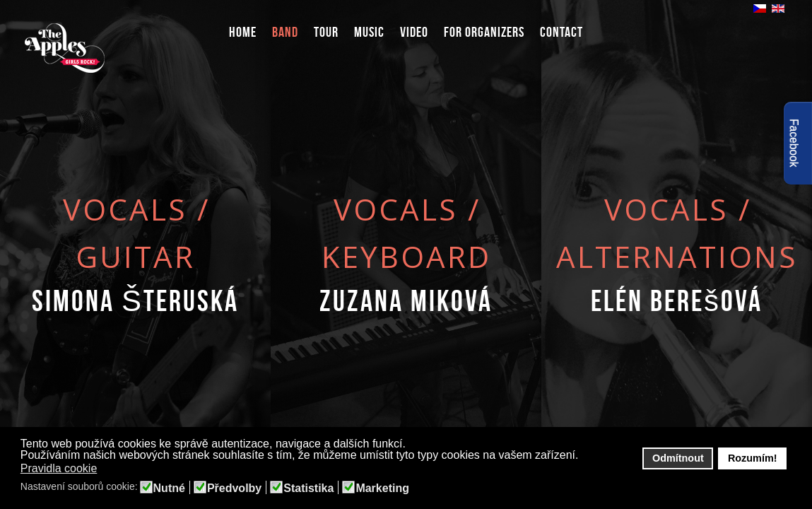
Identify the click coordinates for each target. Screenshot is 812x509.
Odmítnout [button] (678, 458)
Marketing (382, 488)
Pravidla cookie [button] (59, 468)
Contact (561, 32)
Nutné (169, 488)
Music (369, 32)
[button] (106, 469)
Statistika (308, 488)
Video (414, 32)
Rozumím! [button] (753, 458)
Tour (326, 32)
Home (243, 32)
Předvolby (234, 488)
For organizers (484, 32)
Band (285, 32)
